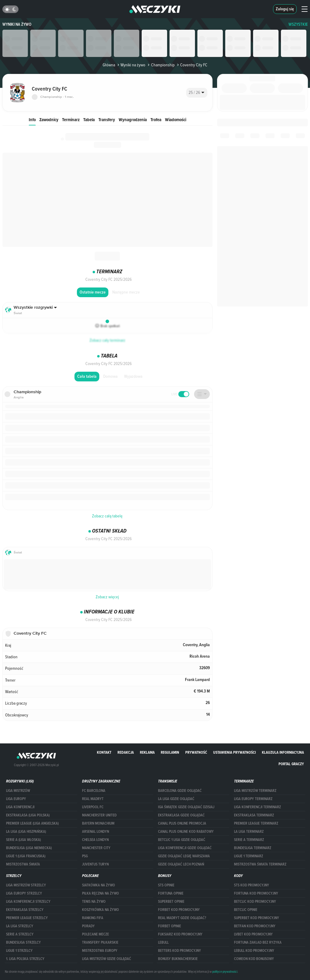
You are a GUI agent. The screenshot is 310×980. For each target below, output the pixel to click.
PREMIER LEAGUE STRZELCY (27, 918)
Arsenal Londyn (96, 832)
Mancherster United (99, 815)
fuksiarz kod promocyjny (180, 934)
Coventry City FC (192, 65)
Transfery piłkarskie (100, 942)
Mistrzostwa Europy (100, 951)
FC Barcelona (94, 791)
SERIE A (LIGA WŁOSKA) (23, 840)
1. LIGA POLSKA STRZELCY (25, 959)
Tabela (89, 120)
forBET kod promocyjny (179, 910)
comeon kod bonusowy (254, 959)
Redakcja (126, 752)
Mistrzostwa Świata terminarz (260, 864)
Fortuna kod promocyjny (256, 893)
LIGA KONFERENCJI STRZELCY (28, 902)
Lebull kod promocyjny (254, 951)
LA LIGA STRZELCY (20, 926)
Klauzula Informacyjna (283, 752)
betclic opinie (246, 910)
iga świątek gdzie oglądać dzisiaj (186, 807)
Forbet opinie (170, 926)
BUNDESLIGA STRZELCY (23, 942)
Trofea (156, 120)
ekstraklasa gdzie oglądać (181, 815)
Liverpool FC (93, 807)
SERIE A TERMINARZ (249, 840)
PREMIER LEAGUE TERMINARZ (256, 823)
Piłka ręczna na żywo (101, 893)
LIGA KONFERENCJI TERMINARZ (257, 807)
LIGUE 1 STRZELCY (19, 951)
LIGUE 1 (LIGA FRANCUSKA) (26, 856)
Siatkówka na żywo (99, 885)
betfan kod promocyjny (255, 926)
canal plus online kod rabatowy (186, 832)
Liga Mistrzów (18, 791)
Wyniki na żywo (17, 24)
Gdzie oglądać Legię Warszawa (184, 856)
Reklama (147, 752)
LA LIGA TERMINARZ (249, 832)
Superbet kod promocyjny (257, 918)
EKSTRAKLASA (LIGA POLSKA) (28, 815)
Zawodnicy (49, 120)
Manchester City (96, 848)
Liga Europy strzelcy (24, 893)
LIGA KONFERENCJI (20, 807)
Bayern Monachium (98, 823)
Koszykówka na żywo (101, 910)
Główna (109, 65)
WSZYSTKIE (298, 24)
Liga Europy (16, 799)
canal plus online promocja (182, 823)
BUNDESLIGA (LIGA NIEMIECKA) (29, 848)
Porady (88, 926)
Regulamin (170, 752)
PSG (85, 856)
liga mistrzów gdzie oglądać (107, 959)
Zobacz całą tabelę (107, 516)
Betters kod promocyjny (180, 951)
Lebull (163, 942)
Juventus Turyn (95, 864)
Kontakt (104, 752)
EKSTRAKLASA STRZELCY (25, 910)
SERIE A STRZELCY (20, 934)
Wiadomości (176, 120)
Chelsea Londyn (95, 840)
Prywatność (196, 752)
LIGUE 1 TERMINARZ (249, 856)
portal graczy (291, 764)
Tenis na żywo (94, 902)
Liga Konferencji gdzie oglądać (185, 848)
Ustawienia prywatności (234, 752)
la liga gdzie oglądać (176, 799)
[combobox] (197, 93)
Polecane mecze (96, 934)
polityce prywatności (225, 972)
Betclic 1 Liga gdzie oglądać (182, 840)
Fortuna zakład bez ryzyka (258, 942)
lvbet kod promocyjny (253, 934)
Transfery (107, 120)
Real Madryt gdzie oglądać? (182, 918)
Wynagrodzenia (133, 120)
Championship (160, 65)
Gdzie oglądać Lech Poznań (181, 864)
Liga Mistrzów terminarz (255, 791)
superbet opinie (171, 902)
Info (32, 120)
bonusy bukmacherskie (178, 959)
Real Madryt (93, 799)
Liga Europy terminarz (253, 799)
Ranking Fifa (93, 918)
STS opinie (166, 885)
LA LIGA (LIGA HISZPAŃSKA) (26, 832)
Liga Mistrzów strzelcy (26, 885)
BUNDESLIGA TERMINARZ (253, 848)
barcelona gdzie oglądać (180, 791)
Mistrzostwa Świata (23, 864)
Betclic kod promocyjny (255, 902)
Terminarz (71, 120)
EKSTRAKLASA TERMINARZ (254, 815)
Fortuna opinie (171, 893)
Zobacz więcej (107, 597)
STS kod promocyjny (252, 885)
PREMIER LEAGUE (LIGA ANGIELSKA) (32, 823)
